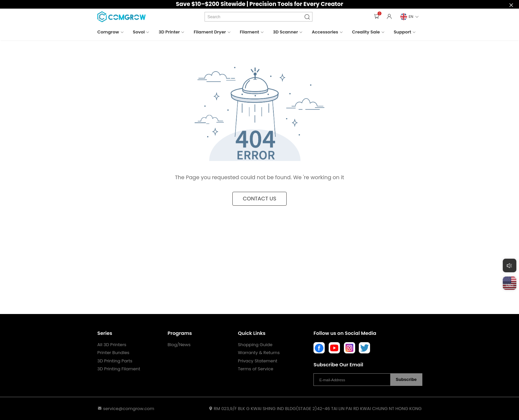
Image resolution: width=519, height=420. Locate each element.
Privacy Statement (258, 361)
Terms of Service (256, 369)
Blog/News (179, 345)
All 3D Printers (112, 345)
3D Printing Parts (115, 361)
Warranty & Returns (259, 353)
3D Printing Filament (119, 369)
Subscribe (406, 379)
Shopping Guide (255, 345)
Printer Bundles (113, 353)
